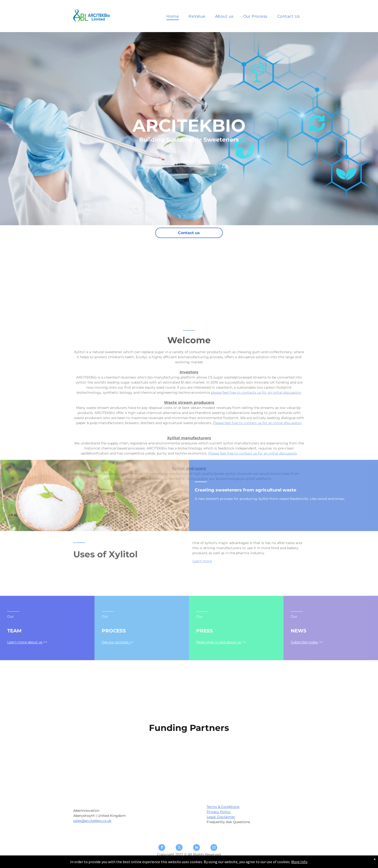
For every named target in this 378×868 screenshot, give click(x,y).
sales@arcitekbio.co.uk (92, 821)
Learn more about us (25, 662)
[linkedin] (196, 848)
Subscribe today (304, 662)
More (199, 528)
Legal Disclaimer (221, 817)
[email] (214, 848)
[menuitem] (173, 16)
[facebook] (162, 848)
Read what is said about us (219, 662)
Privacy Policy (219, 812)
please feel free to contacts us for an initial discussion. (256, 451)
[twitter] (179, 848)
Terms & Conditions (223, 807)
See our (109, 662)
